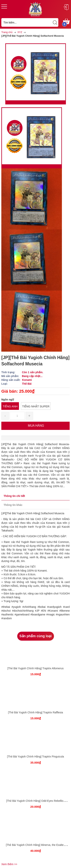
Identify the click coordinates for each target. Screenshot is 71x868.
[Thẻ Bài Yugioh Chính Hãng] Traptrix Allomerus (35, 668)
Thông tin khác (13, 505)
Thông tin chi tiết (14, 496)
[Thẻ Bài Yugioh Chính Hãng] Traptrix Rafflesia (36, 712)
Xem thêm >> (9, 864)
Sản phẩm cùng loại (36, 636)
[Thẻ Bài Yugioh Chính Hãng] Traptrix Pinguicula (35, 757)
